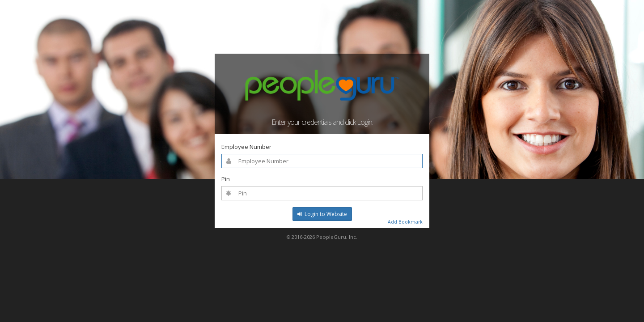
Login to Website (322, 214)
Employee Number (246, 147)
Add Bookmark (405, 222)
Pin (226, 179)
